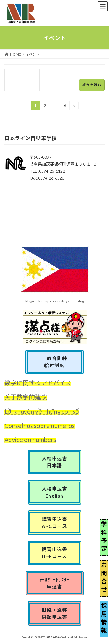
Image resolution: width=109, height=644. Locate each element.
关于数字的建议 (26, 397)
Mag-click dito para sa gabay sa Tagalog (54, 301)
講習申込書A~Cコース (55, 522)
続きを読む (92, 85)
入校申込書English (55, 492)
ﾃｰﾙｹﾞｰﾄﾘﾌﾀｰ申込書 (55, 583)
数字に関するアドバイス (38, 383)
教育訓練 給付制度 (57, 362)
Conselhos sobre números (40, 425)
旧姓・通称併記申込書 (55, 613)
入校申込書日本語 (55, 462)
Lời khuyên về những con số (42, 411)
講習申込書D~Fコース (55, 553)
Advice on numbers (30, 439)
